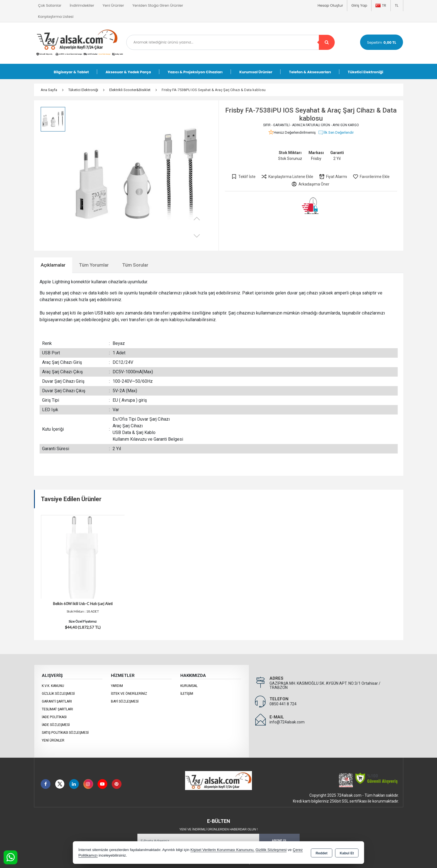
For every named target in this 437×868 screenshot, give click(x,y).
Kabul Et (347, 853)
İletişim (187, 694)
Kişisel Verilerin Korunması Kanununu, (222, 850)
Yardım (117, 686)
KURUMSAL (189, 686)
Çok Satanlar (50, 5)
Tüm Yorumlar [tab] (94, 265)
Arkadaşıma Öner (310, 184)
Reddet (322, 853)
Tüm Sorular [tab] (135, 265)
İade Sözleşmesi (56, 725)
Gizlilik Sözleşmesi (58, 694)
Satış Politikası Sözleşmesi (65, 733)
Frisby (316, 159)
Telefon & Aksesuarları (310, 72)
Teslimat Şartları (57, 709)
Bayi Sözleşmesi (125, 701)
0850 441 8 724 (283, 704)
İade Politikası (54, 717)
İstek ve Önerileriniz (129, 694)
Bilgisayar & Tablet (71, 72)
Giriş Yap (359, 5)
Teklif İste (243, 177)
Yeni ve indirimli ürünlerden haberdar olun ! (218, 829)
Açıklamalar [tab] (53, 265)
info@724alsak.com (287, 722)
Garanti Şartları (57, 701)
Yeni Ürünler (53, 740)
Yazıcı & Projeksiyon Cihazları (195, 72)
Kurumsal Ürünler (256, 72)
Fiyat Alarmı (333, 177)
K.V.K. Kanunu (53, 686)
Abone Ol (279, 841)
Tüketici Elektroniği (366, 72)
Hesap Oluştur (330, 5)
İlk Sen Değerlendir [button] (336, 133)
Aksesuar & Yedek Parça (128, 72)
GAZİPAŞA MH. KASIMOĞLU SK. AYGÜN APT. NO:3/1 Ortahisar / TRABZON (325, 685)
